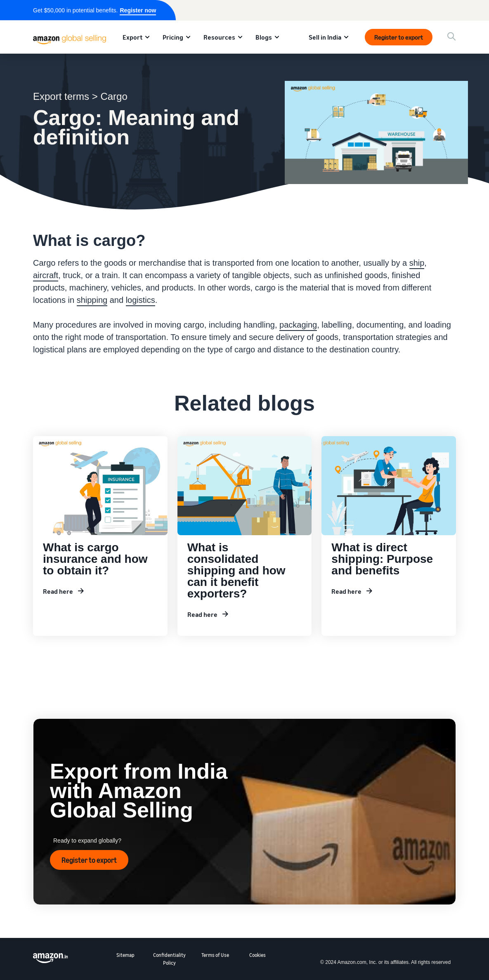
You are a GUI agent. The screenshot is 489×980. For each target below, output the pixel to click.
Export (132, 37)
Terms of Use (215, 955)
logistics (141, 300)
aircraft (46, 275)
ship (417, 263)
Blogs (264, 37)
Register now (138, 10)
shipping (92, 300)
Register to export (399, 37)
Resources (219, 37)
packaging (298, 325)
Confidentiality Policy (169, 959)
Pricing (173, 37)
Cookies (257, 955)
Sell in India (325, 37)
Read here (58, 591)
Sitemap (125, 955)
